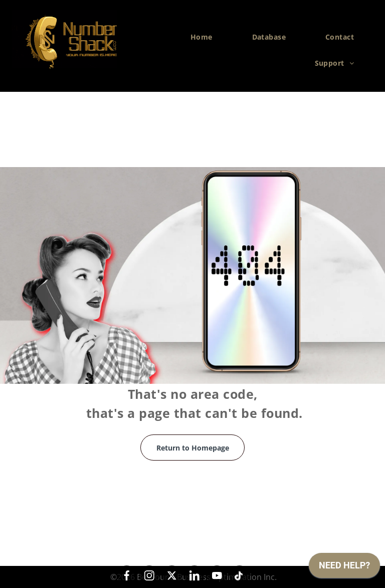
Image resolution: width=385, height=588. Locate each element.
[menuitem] (205, 37)
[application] (344, 568)
